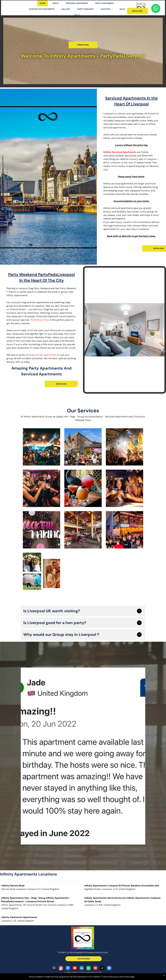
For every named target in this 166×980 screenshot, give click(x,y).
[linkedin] (82, 968)
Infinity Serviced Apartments (120, 152)
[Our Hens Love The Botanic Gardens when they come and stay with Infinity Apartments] (83, 447)
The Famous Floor (40, 320)
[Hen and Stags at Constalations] (41, 447)
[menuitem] (44, 3)
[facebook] (68, 968)
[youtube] (75, 968)
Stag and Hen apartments (43, 355)
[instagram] (61, 968)
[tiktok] (102, 968)
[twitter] (54, 968)
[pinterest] (95, 968)
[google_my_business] (109, 968)
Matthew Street (43, 337)
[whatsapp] (89, 968)
